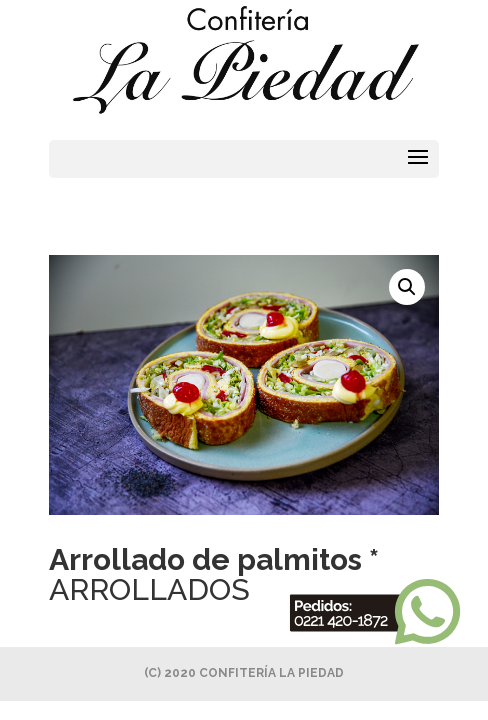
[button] (407, 287)
